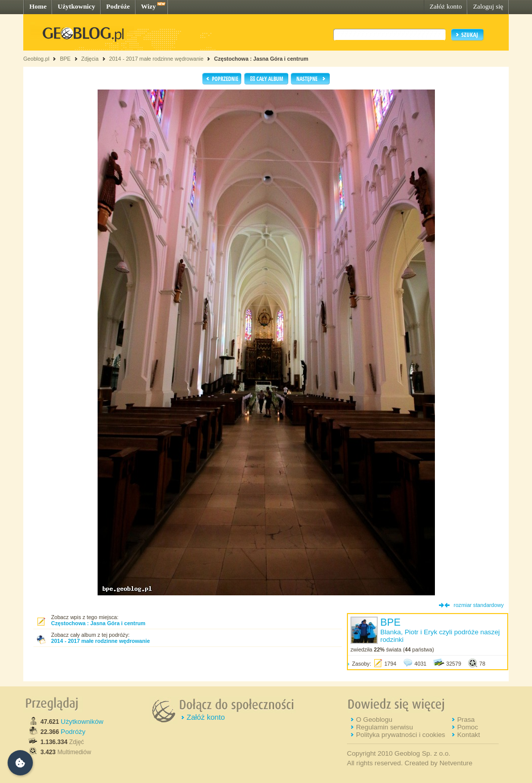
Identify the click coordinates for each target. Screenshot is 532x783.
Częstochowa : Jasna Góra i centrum (261, 59)
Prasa (466, 720)
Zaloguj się (488, 6)
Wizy (148, 6)
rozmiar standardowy (479, 605)
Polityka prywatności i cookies (401, 735)
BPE (65, 59)
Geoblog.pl (36, 59)
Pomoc (468, 727)
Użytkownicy (76, 6)
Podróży (73, 732)
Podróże (118, 6)
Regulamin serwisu (385, 727)
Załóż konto (446, 6)
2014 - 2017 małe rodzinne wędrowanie (157, 59)
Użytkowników (82, 722)
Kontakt (469, 735)
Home (38, 6)
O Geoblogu (374, 720)
